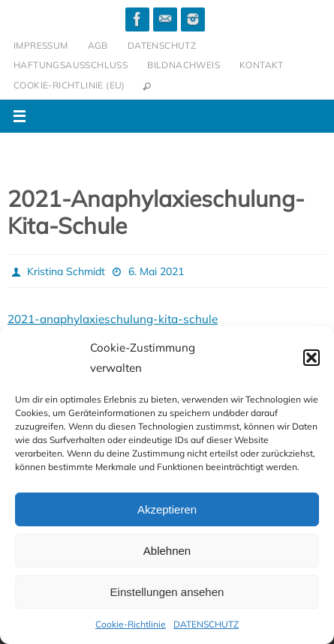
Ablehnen (167, 551)
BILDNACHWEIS (184, 65)
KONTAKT (262, 65)
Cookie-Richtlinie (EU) (69, 85)
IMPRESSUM (41, 45)
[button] (311, 358)
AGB (98, 45)
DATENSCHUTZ (206, 624)
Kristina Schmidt (66, 271)
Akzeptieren (167, 509)
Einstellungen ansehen (167, 592)
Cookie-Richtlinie (131, 624)
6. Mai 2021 (156, 271)
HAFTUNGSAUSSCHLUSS (71, 65)
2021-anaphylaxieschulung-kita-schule (113, 319)
